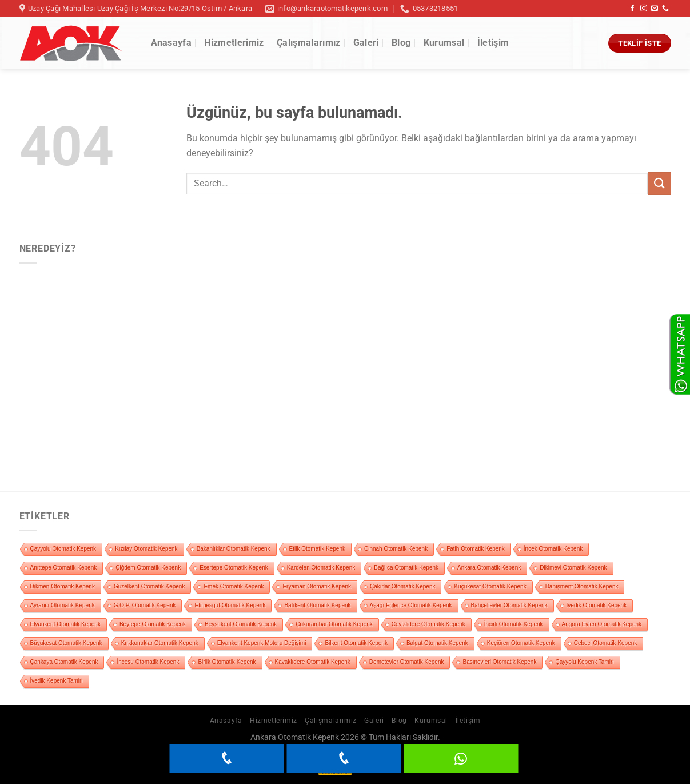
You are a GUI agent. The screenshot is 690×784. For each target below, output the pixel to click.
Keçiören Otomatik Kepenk (521, 643)
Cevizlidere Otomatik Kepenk (428, 624)
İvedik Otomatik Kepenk (597, 605)
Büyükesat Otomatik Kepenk (66, 643)
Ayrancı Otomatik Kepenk (63, 605)
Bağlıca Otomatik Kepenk (406, 568)
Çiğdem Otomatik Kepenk (148, 568)
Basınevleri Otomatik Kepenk (499, 662)
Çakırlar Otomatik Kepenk (403, 586)
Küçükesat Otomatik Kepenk (490, 586)
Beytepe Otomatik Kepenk (153, 624)
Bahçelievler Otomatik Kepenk (509, 605)
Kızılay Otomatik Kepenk (146, 549)
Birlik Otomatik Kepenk (227, 662)
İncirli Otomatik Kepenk (514, 624)
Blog (401, 43)
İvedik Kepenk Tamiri (57, 681)
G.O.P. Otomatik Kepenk (145, 605)
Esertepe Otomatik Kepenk (234, 568)
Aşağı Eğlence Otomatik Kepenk (411, 605)
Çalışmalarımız (308, 43)
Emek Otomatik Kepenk (234, 586)
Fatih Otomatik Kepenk (476, 549)
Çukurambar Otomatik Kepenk (334, 624)
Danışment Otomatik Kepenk (582, 586)
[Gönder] (659, 183)
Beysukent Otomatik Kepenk (241, 624)
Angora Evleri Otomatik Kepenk (602, 624)
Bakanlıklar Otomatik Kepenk (234, 549)
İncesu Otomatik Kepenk (148, 662)
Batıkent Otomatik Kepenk (317, 605)
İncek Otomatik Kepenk (553, 549)
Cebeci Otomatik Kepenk (606, 643)
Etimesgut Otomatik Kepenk (230, 605)
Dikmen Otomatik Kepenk (63, 586)
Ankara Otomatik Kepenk (489, 568)
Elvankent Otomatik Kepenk (65, 624)
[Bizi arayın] (665, 9)
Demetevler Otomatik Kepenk (407, 662)
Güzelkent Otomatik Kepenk (149, 586)
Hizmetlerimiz (234, 43)
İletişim (493, 43)
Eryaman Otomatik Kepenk (317, 586)
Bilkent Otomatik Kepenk (356, 643)
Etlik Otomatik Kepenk (317, 549)
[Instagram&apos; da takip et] (644, 9)
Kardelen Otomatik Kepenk (321, 568)
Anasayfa (171, 43)
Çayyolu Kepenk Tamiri (584, 662)
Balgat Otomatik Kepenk (437, 643)
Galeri (366, 43)
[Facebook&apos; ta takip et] (632, 9)
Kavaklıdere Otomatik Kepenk (313, 662)
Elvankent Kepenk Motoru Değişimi (262, 643)
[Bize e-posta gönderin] (655, 9)
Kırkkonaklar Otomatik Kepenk (160, 643)
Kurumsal (444, 43)
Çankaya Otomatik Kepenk (64, 662)
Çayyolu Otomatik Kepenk (63, 549)
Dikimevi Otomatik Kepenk (573, 568)
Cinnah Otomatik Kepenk (396, 549)
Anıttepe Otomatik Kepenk (64, 568)
